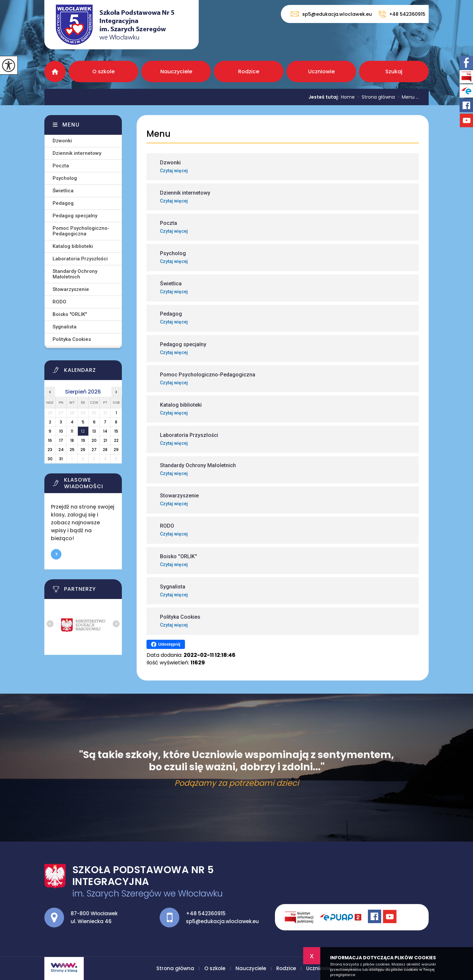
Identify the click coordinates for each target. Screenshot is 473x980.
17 (61, 440)
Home (348, 97)
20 (94, 440)
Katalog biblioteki (73, 246)
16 (50, 440)
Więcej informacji (56, 554)
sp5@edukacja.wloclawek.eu (331, 14)
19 (83, 440)
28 (105, 450)
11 (72, 431)
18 (72, 440)
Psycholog (65, 178)
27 (94, 450)
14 (105, 431)
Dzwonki (62, 141)
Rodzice (249, 72)
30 (50, 459)
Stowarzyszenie (71, 289)
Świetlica (63, 191)
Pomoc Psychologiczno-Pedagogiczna (81, 231)
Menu (158, 134)
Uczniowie (321, 72)
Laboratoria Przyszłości (80, 259)
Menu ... (407, 97)
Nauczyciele (176, 72)
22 (116, 440)
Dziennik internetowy (77, 153)
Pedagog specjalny (75, 216)
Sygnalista (65, 327)
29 (116, 450)
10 (61, 431)
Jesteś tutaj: (325, 97)
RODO (59, 302)
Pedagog (63, 203)
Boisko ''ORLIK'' (70, 314)
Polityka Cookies (72, 339)
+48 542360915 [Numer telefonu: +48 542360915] (206, 913)
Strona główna (55, 72)
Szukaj (394, 72)
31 (61, 459)
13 (94, 431)
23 (50, 450)
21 (105, 440)
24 (61, 450)
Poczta (61, 166)
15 (116, 431)
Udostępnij (166, 644)
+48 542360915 (402, 14)
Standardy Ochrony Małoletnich (75, 274)
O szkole (103, 72)
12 (83, 431)
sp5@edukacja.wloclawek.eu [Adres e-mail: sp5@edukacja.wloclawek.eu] (222, 921)
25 (72, 450)
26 (83, 450)
